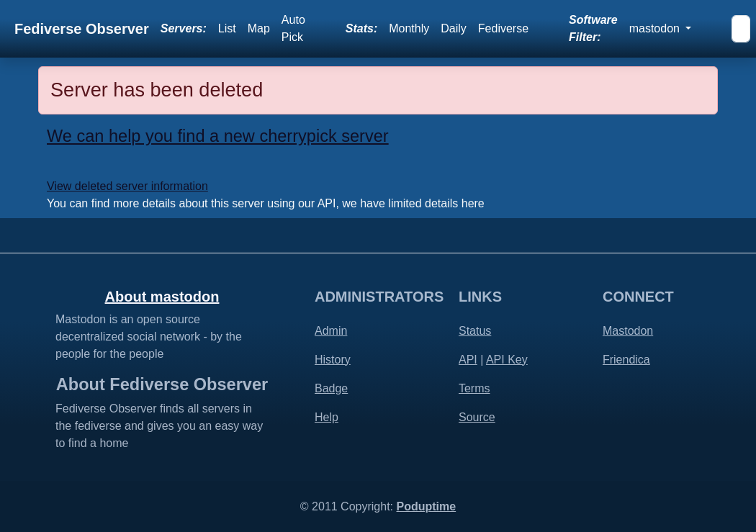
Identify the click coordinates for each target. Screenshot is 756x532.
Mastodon (628, 331)
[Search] (741, 29)
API (468, 360)
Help (327, 417)
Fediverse (503, 28)
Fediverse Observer (82, 29)
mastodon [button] (656, 28)
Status (475, 331)
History (333, 360)
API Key (507, 360)
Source (477, 417)
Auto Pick (293, 28)
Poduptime (426, 506)
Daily (454, 28)
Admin (331, 331)
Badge (331, 388)
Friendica (626, 360)
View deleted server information (127, 186)
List (227, 28)
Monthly (409, 28)
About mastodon (162, 297)
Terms (474, 388)
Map (259, 28)
